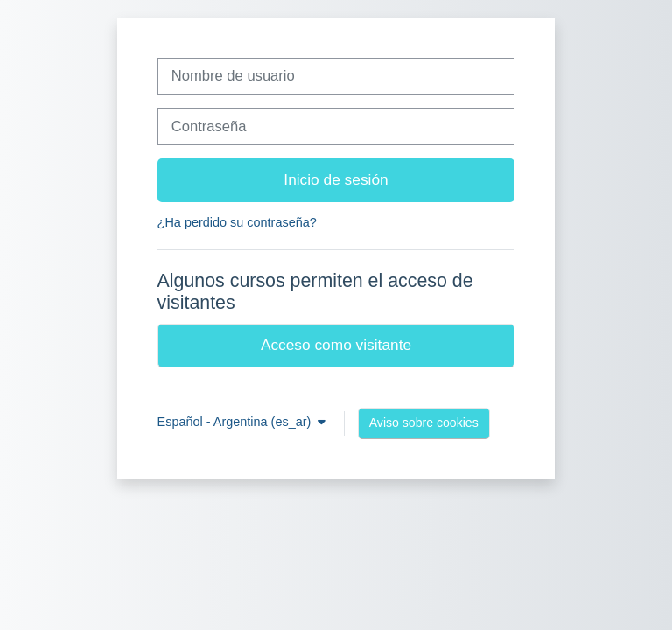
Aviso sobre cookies (424, 423)
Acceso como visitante (336, 345)
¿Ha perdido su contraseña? (237, 222)
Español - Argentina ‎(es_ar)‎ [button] (236, 422)
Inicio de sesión (336, 179)
